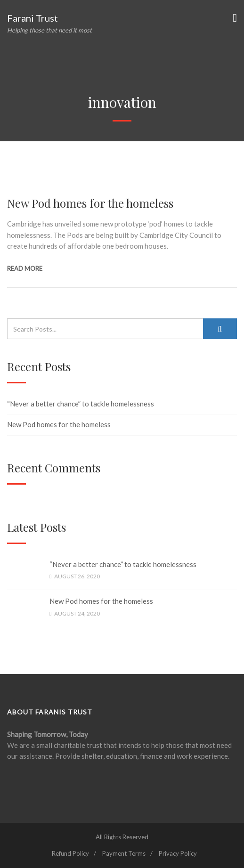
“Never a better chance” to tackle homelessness (81, 404)
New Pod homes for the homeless (90, 203)
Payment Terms (124, 853)
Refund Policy (70, 853)
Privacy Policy (178, 853)
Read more (25, 268)
